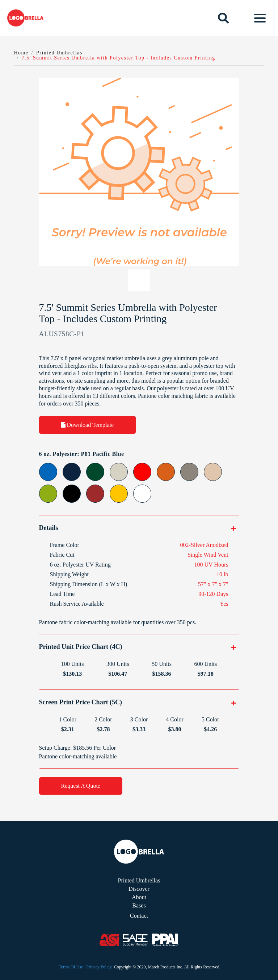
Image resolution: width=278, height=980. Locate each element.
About (139, 897)
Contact (139, 916)
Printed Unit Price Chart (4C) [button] (81, 647)
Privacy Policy (99, 967)
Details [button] (49, 528)
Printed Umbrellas (139, 880)
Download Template (88, 425)
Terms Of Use (71, 967)
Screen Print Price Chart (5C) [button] (81, 702)
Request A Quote (81, 786)
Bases (139, 905)
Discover (139, 889)
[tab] (139, 528)
